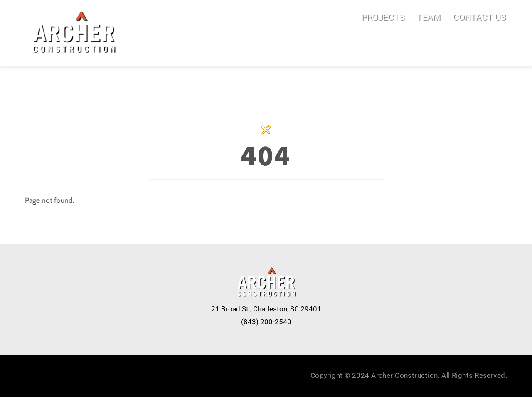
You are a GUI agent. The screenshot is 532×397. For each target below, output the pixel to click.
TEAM (428, 17)
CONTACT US (479, 17)
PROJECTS (383, 17)
